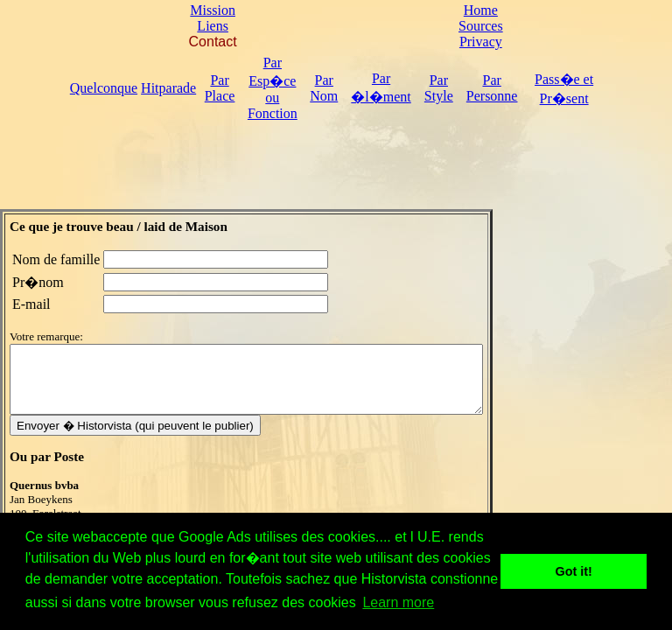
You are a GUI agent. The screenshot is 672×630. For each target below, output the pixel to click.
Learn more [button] (398, 602)
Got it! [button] (574, 571)
